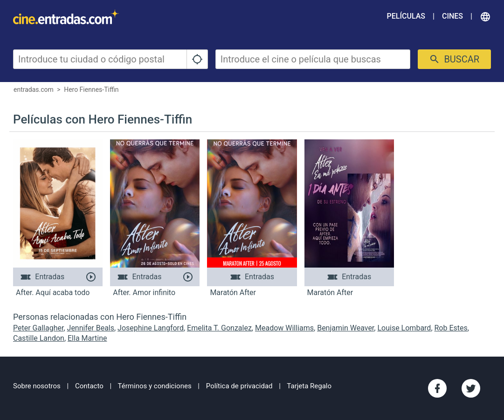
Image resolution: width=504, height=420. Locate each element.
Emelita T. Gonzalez (219, 328)
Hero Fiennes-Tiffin (91, 90)
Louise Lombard (404, 328)
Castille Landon (39, 338)
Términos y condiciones (155, 386)
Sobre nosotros (37, 386)
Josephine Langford (151, 328)
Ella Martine (87, 338)
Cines (452, 16)
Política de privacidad (239, 386)
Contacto (89, 386)
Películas (406, 16)
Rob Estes (451, 328)
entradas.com (34, 90)
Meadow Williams (284, 328)
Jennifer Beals (91, 328)
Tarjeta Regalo (309, 386)
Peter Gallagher (38, 328)
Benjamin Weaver (345, 328)
